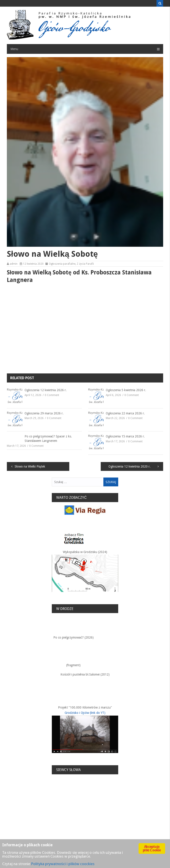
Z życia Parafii (85, 264)
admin (14, 264)
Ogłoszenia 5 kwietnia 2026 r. (126, 390)
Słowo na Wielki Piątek (30, 466)
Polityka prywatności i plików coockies (63, 864)
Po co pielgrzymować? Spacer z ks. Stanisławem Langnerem (48, 439)
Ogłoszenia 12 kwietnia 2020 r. (129, 466)
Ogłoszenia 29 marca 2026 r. (44, 413)
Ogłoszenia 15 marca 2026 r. (125, 436)
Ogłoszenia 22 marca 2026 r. (125, 413)
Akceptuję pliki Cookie (152, 848)
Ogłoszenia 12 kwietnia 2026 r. (46, 390)
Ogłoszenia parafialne (62, 264)
